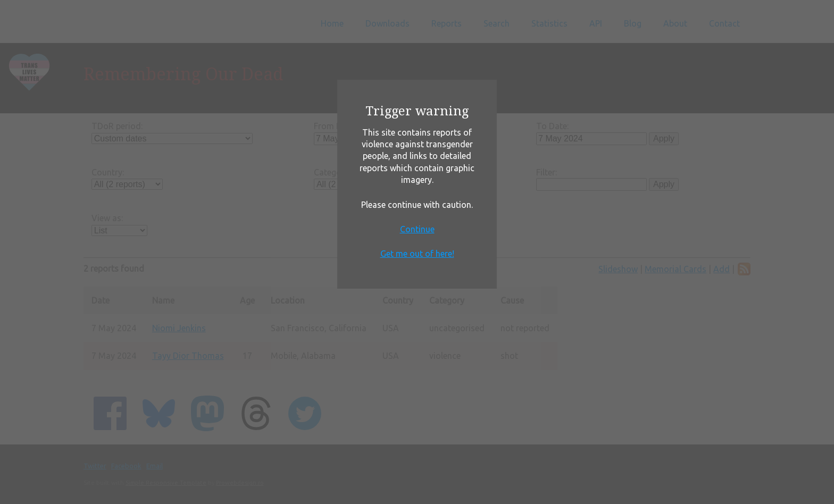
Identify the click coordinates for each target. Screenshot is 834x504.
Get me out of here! (417, 254)
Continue (417, 229)
